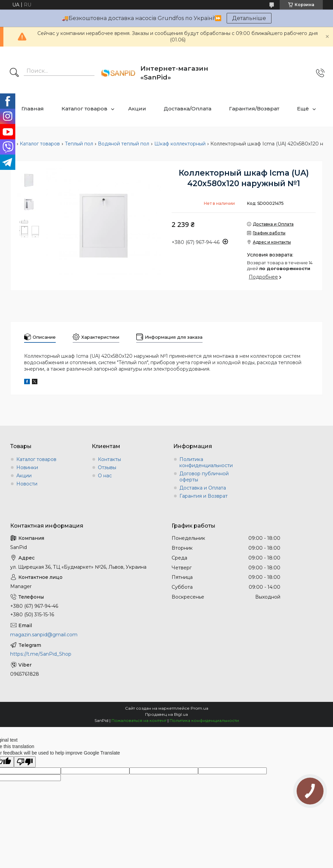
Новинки (27, 467)
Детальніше (249, 18)
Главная (33, 109)
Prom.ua (199, 708)
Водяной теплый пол (124, 144)
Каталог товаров (84, 109)
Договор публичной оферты (204, 477)
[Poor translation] (25, 762)
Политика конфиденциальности (206, 462)
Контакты (109, 459)
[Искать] (14, 73)
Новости (27, 484)
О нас (105, 476)
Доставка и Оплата (203, 488)
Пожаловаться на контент (139, 720)
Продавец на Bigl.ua (166, 714)
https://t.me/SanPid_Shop (41, 654)
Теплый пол (79, 144)
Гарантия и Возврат (204, 496)
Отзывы (107, 467)
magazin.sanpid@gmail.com (44, 635)
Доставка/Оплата (188, 109)
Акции (137, 109)
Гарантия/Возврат (254, 109)
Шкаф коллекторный (180, 144)
